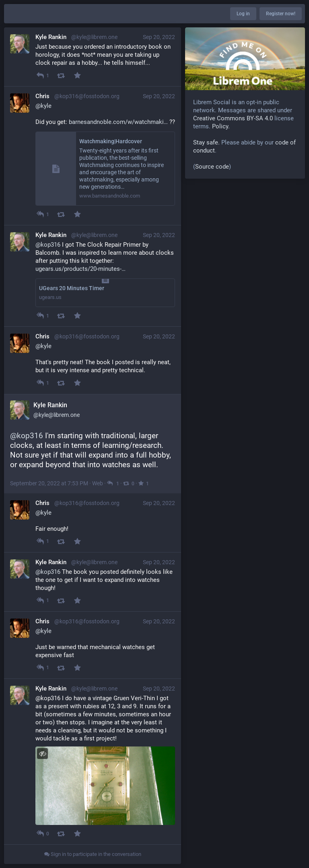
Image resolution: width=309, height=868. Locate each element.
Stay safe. (206, 142)
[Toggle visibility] (42, 754)
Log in (243, 14)
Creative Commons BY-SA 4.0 (233, 118)
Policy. (221, 126)
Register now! (281, 14)
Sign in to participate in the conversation (93, 854)
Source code (212, 167)
